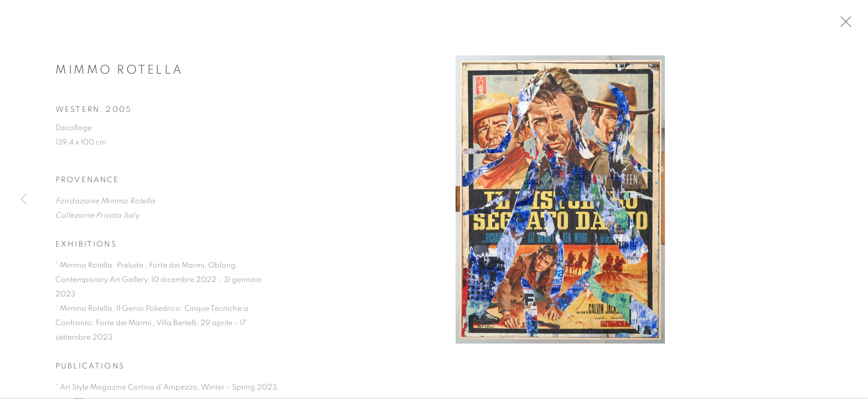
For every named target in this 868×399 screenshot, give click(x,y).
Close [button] (851, 25)
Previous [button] (24, 199)
